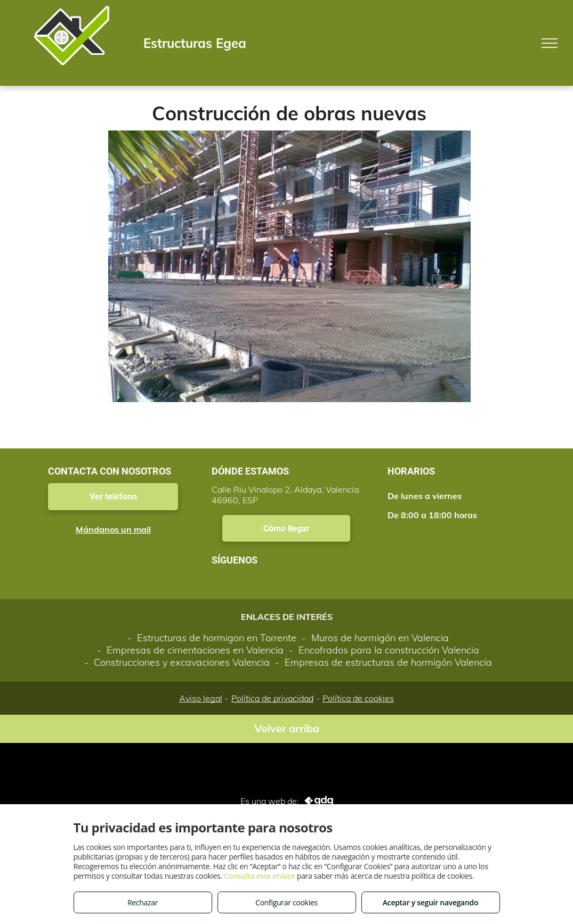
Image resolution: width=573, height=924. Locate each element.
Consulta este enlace (259, 876)
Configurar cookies (286, 902)
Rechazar (143, 902)
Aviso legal (201, 698)
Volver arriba (287, 728)
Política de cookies (358, 698)
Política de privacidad (272, 698)
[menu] (550, 43)
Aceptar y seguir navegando (430, 902)
